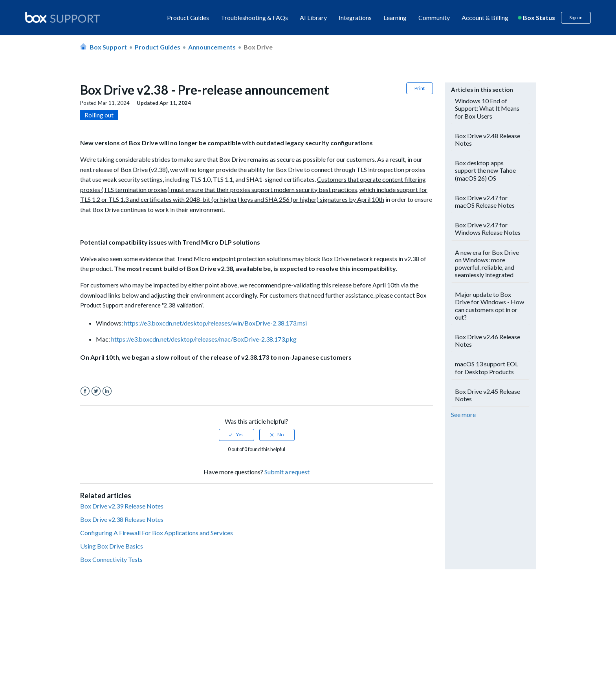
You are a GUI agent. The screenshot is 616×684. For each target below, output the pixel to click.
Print (420, 88)
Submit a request (287, 472)
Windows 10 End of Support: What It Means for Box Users (487, 108)
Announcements (212, 47)
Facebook (85, 391)
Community (434, 17)
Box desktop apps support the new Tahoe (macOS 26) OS (485, 170)
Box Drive (258, 47)
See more (463, 414)
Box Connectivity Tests (111, 559)
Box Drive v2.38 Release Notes (122, 519)
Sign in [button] (576, 17)
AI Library (313, 17)
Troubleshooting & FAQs (254, 17)
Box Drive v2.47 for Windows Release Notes (488, 229)
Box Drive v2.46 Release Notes (488, 340)
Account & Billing (485, 17)
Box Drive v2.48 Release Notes (488, 139)
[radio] (236, 435)
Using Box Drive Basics (112, 546)
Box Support (108, 47)
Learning (395, 17)
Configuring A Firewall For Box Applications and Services (157, 533)
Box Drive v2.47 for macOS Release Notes (485, 201)
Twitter (96, 391)
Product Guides (188, 17)
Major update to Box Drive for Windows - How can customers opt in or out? (489, 306)
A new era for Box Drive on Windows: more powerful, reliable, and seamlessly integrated (487, 264)
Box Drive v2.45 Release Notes (488, 395)
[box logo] (62, 17)
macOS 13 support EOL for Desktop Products (487, 368)
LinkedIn (107, 391)
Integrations (355, 17)
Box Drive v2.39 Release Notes (122, 506)
